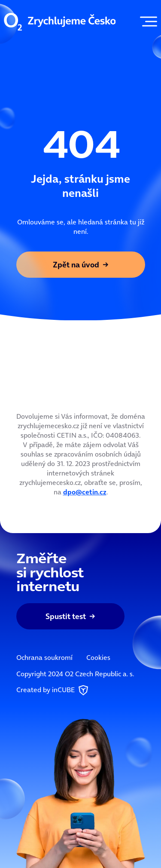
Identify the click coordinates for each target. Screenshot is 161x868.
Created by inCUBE (53, 690)
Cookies (98, 657)
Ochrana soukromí (44, 657)
